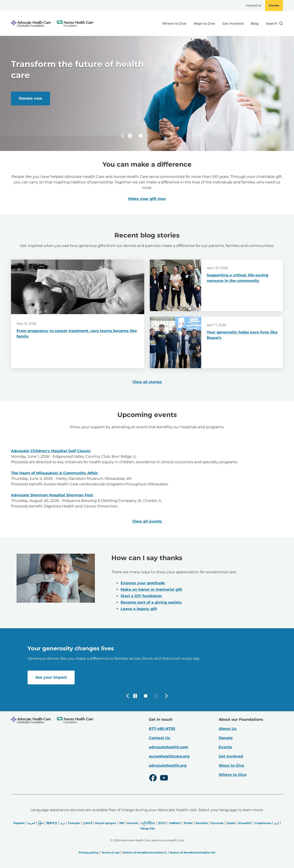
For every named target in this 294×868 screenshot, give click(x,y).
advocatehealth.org (168, 765)
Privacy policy (89, 852)
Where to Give (174, 23)
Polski (188, 823)
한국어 (162, 823)
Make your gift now (147, 199)
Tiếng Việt (147, 829)
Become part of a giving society (151, 602)
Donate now (31, 98)
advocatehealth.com (169, 747)
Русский (217, 823)
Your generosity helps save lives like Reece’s (242, 335)
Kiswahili (245, 823)
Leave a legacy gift (139, 609)
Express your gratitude (143, 583)
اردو (277, 823)
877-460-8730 (162, 729)
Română (202, 823)
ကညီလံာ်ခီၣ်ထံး (148, 823)
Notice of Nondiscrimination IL (145, 852)
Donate (274, 5)
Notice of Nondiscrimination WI (193, 852)
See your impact (51, 677)
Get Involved (233, 23)
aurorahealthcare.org (169, 756)
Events (225, 747)
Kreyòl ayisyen (106, 823)
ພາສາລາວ (175, 823)
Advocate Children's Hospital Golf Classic (51, 451)
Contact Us (254, 5)
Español (19, 823)
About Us (228, 729)
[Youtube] (164, 778)
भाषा (121, 823)
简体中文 (52, 823)
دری (63, 823)
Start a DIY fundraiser (141, 596)
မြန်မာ (41, 823)
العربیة (31, 823)
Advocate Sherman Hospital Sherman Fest (52, 495)
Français (74, 823)
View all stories (147, 382)
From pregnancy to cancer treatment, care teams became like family (77, 334)
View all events (147, 521)
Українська (263, 823)
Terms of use (111, 852)
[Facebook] (153, 778)
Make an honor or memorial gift (151, 589)
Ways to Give (204, 23)
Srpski (231, 823)
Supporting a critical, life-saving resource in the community (237, 278)
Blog (255, 23)
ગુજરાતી (88, 823)
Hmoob (132, 823)
